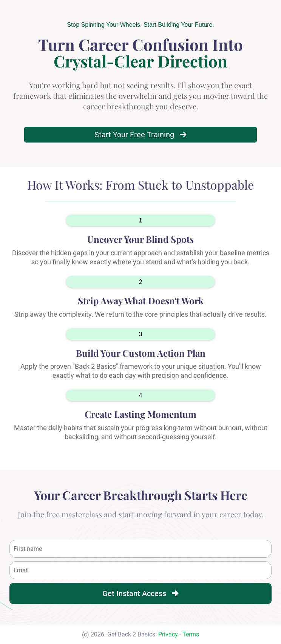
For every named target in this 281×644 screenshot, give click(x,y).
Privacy (168, 634)
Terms (191, 634)
